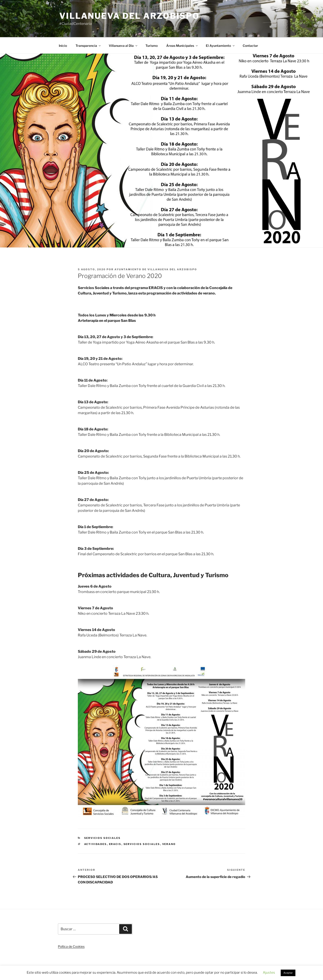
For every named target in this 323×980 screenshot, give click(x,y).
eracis (115, 844)
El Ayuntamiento (221, 46)
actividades (96, 844)
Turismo (152, 46)
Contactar (250, 46)
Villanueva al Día (123, 46)
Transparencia (88, 46)
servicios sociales (142, 844)
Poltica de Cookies (71, 946)
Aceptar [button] (288, 973)
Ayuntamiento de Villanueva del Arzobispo (156, 269)
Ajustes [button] (269, 973)
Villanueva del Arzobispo (129, 16)
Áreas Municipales (182, 46)
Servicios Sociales (102, 838)
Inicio (63, 46)
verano (169, 844)
